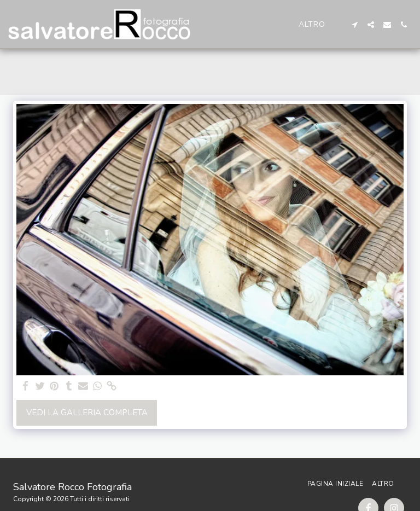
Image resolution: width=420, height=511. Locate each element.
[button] (354, 25)
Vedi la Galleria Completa (87, 413)
